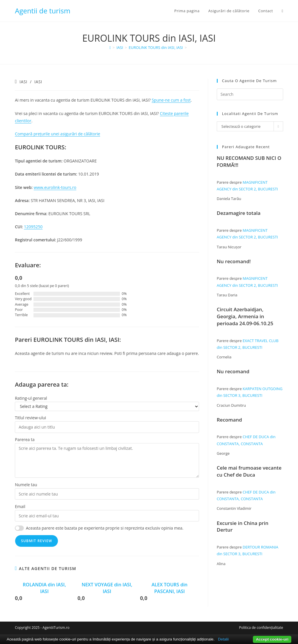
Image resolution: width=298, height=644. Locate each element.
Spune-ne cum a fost (171, 100)
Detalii (223, 639)
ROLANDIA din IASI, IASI (44, 588)
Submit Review (37, 541)
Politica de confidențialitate (261, 628)
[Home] (110, 47)
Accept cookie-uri (272, 639)
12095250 (33, 227)
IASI (23, 82)
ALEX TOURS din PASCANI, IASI (170, 588)
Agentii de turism (43, 11)
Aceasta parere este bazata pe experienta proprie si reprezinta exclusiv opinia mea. (105, 528)
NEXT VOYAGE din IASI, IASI (107, 588)
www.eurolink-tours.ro (55, 187)
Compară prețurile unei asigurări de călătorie (57, 134)
